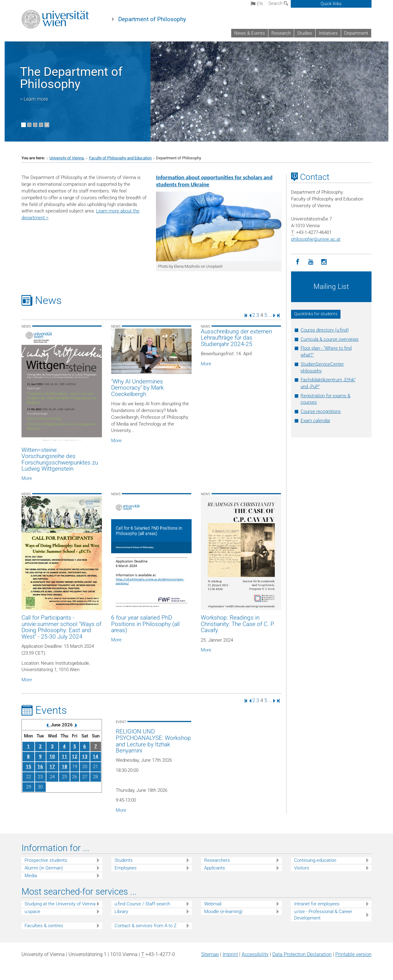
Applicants (215, 868)
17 (52, 767)
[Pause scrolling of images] (47, 125)
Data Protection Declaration (302, 954)
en (257, 4)
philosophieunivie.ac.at (316, 239)
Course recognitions (321, 411)
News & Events (250, 33)
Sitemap (210, 954)
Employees (126, 868)
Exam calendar (315, 421)
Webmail (213, 904)
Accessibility (255, 954)
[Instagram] (324, 262)
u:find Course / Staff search (142, 904)
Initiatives (328, 33)
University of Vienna (67, 158)
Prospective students (46, 860)
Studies (305, 33)
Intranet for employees (317, 904)
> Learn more (34, 99)
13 (85, 756)
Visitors (302, 868)
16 (40, 767)
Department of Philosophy (152, 19)
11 (64, 756)
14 (95, 756)
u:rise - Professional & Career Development (323, 915)
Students (124, 860)
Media (31, 876)
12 (75, 756)
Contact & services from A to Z (146, 926)
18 (64, 767)
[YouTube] (311, 262)
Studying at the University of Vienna (60, 904)
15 (29, 767)
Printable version (353, 954)
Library (121, 912)
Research (281, 33)
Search (278, 3)
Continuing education (315, 860)
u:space (32, 912)
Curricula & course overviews (330, 339)
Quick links (331, 4)
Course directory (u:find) (325, 330)
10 (52, 756)
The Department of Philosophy (71, 78)
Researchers (217, 860)
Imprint (230, 954)
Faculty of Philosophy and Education (120, 158)
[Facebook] (298, 262)
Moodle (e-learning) (223, 912)
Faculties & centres (44, 926)
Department (356, 33)
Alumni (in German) (44, 868)
